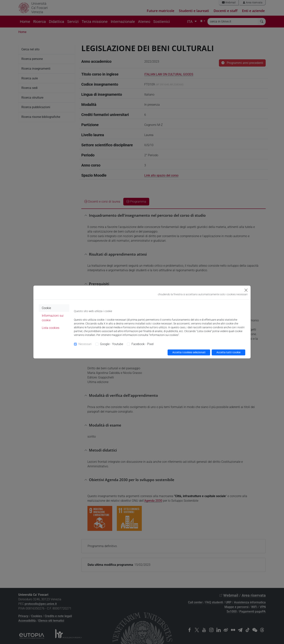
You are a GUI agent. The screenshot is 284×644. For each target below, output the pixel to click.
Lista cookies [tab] (51, 328)
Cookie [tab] (46, 308)
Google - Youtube (112, 344)
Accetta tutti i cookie (228, 352)
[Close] (246, 290)
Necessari (85, 344)
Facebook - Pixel (143, 344)
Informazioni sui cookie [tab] (53, 318)
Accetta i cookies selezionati (189, 352)
